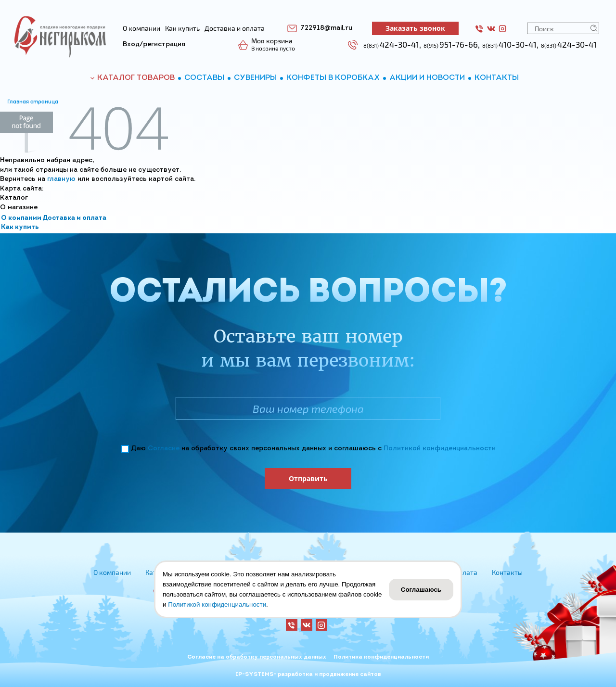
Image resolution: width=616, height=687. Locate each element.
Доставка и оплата (74, 218)
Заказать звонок (415, 28)
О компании (21, 218)
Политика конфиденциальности (381, 657)
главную (61, 179)
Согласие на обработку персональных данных (257, 657)
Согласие (164, 449)
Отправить (308, 478)
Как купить (20, 227)
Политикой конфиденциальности (440, 449)
